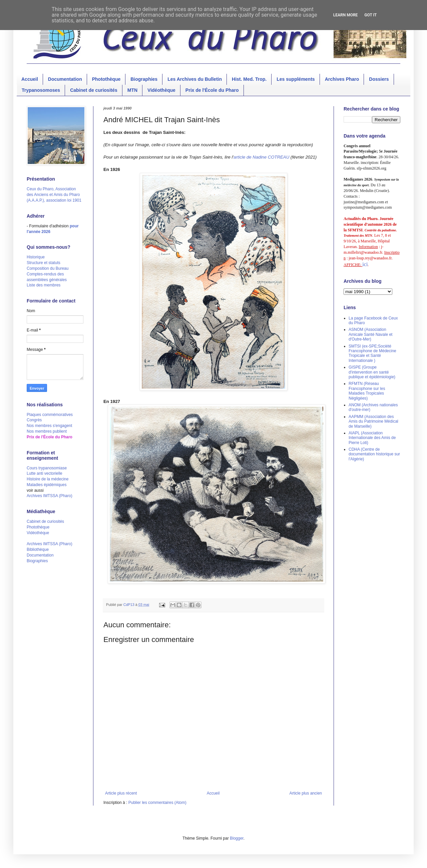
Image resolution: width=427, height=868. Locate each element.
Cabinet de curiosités (94, 90)
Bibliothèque (38, 550)
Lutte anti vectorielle (45, 473)
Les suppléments (296, 79)
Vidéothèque (161, 90)
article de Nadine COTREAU (261, 157)
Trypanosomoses (41, 90)
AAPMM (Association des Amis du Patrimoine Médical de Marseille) (373, 421)
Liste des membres (44, 285)
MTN (132, 90)
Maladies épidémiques (47, 485)
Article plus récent (121, 793)
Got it (370, 15)
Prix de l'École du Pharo (212, 90)
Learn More (346, 15)
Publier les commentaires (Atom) (157, 803)
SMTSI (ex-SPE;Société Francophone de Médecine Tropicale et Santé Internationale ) (372, 353)
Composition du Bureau (48, 268)
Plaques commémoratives (50, 415)
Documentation (65, 79)
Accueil (30, 79)
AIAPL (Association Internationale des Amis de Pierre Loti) (372, 438)
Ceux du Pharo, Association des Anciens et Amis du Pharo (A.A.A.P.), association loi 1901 (54, 195)
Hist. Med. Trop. (249, 79)
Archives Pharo (342, 79)
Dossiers (379, 79)
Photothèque (106, 79)
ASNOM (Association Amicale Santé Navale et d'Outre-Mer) (370, 334)
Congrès (34, 420)
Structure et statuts (44, 263)
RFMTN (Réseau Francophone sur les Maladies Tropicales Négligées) (367, 391)
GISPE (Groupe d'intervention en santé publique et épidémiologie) (372, 372)
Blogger (237, 838)
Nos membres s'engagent (49, 426)
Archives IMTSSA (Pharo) (50, 496)
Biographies (144, 79)
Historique (36, 257)
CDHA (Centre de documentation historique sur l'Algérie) (374, 454)
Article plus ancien (306, 793)
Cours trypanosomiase (47, 468)
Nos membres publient (47, 431)
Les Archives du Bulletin (195, 79)
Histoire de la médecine (48, 479)
